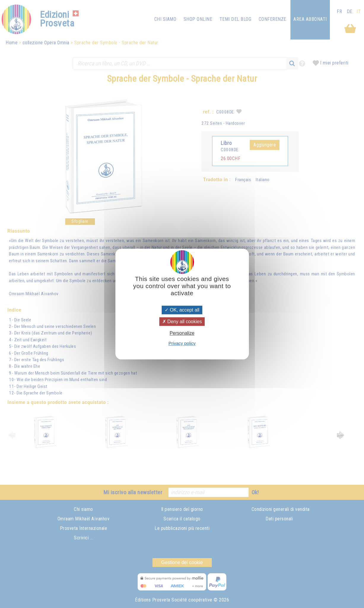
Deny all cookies (182, 322)
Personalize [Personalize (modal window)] (182, 333)
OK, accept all (182, 310)
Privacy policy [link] (182, 343)
